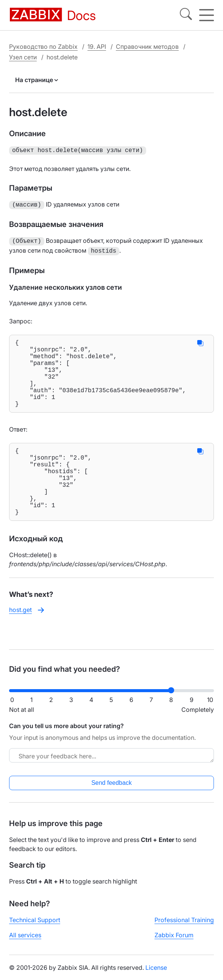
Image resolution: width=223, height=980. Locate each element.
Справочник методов (147, 46)
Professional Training (184, 926)
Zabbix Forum (174, 941)
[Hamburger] (207, 15)
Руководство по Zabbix (43, 46)
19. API (97, 46)
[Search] (186, 15)
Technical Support (35, 926)
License (156, 974)
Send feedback (111, 789)
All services (25, 941)
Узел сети (23, 57)
